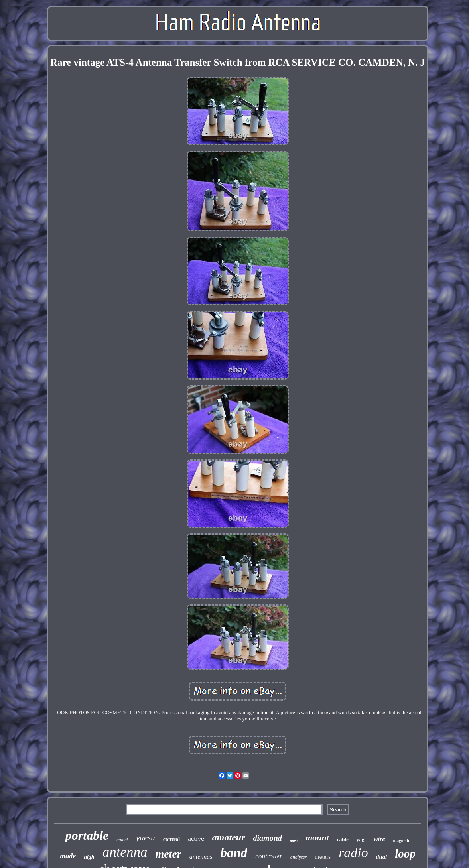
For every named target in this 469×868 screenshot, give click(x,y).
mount (317, 837)
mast (294, 841)
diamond (268, 838)
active (196, 839)
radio (353, 853)
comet (122, 840)
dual (382, 857)
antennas (201, 857)
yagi (361, 839)
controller (269, 856)
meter (168, 854)
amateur (229, 837)
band (234, 853)
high (89, 857)
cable (343, 839)
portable (87, 835)
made (68, 856)
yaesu (146, 838)
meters (323, 857)
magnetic (401, 840)
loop (405, 854)
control (172, 839)
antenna (125, 852)
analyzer (299, 857)
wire (379, 839)
